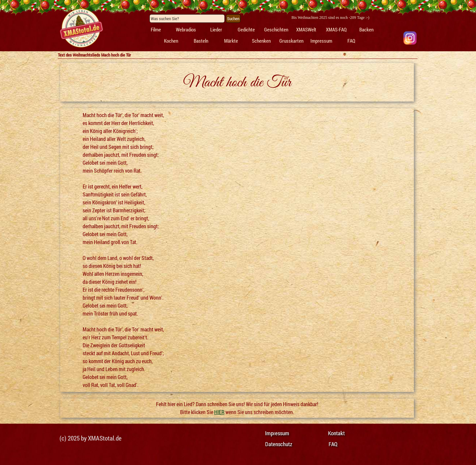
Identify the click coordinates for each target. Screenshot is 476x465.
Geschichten (276, 30)
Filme (156, 30)
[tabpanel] (81, 28)
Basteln (201, 41)
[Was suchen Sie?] (187, 19)
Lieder (216, 30)
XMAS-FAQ (336, 30)
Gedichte (246, 30)
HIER (219, 412)
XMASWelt (306, 30)
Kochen (171, 41)
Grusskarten (291, 41)
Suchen (233, 19)
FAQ (351, 41)
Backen (366, 30)
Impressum (321, 41)
